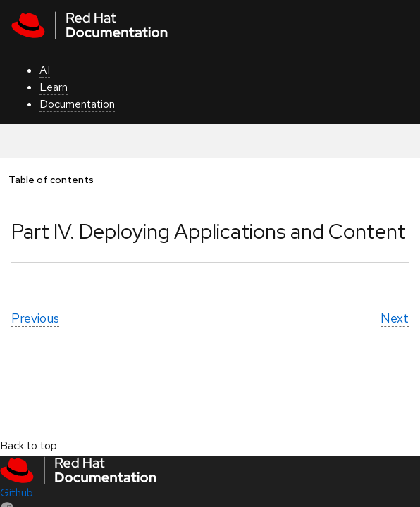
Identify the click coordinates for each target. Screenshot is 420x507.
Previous (35, 318)
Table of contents (51, 179)
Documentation (77, 104)
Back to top (29, 445)
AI (45, 70)
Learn (54, 87)
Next (395, 318)
